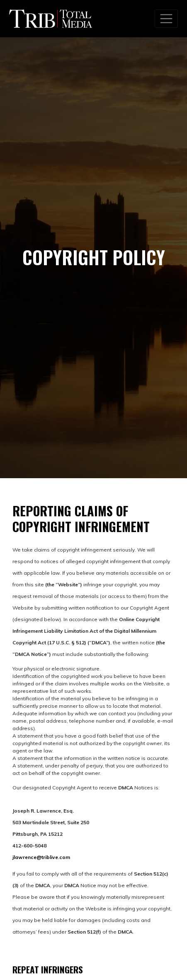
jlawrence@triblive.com (41, 857)
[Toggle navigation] (166, 19)
